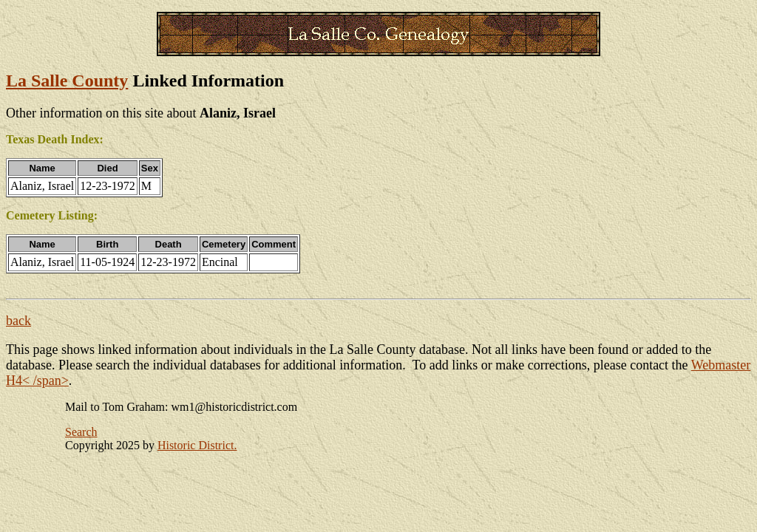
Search (81, 432)
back (18, 321)
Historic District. (197, 445)
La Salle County (67, 81)
